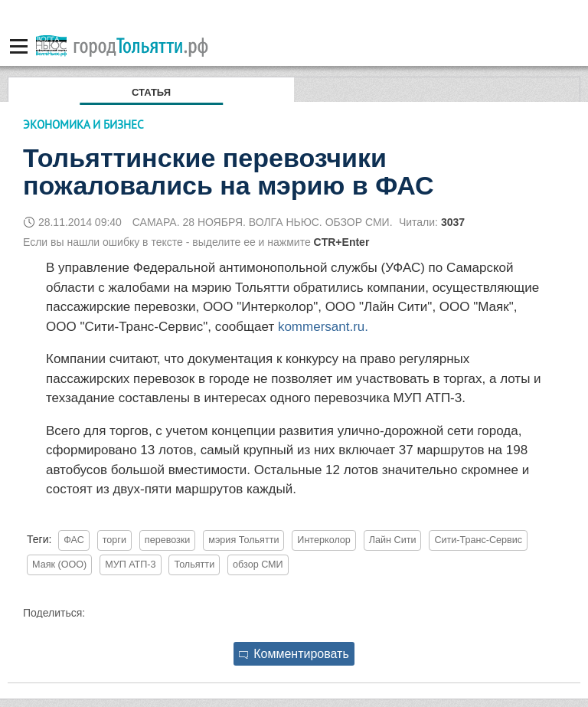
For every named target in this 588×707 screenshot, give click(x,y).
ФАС (74, 540)
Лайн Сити (393, 540)
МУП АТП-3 (130, 565)
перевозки (168, 540)
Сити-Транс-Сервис (478, 540)
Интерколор (324, 540)
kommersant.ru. (323, 327)
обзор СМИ (258, 565)
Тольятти (194, 565)
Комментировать (294, 654)
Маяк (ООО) (59, 565)
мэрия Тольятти (243, 540)
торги (114, 540)
